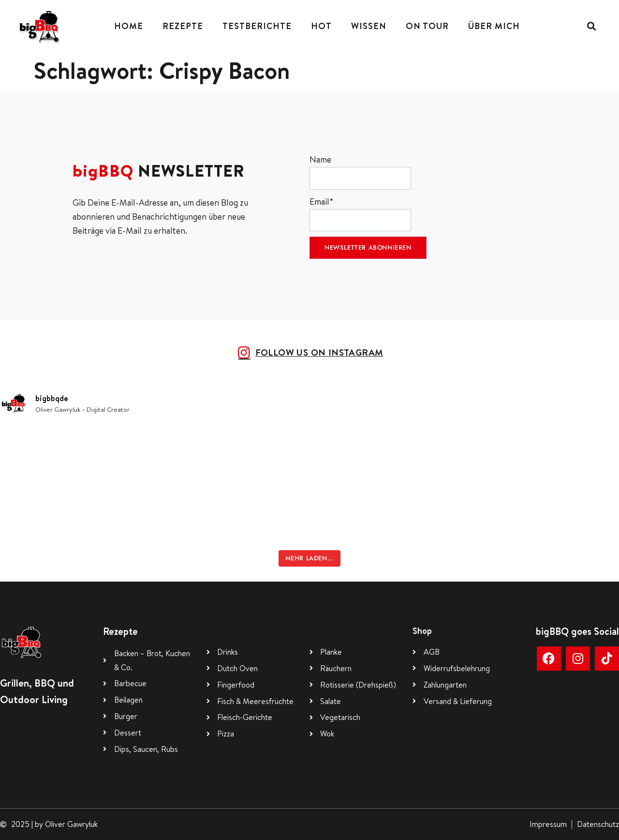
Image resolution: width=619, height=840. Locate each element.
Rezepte (183, 26)
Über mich (494, 26)
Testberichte (257, 26)
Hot (321, 26)
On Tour (427, 26)
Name (360, 172)
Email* (360, 214)
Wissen (369, 26)
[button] (591, 26)
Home (129, 26)
